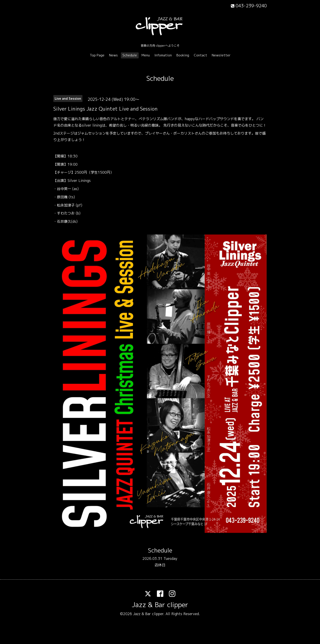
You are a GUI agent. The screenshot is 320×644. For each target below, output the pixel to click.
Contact (200, 55)
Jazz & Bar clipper (160, 605)
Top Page (97, 55)
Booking (183, 55)
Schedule (130, 55)
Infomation (163, 55)
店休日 (160, 565)
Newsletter (221, 55)
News (113, 55)
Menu (146, 55)
